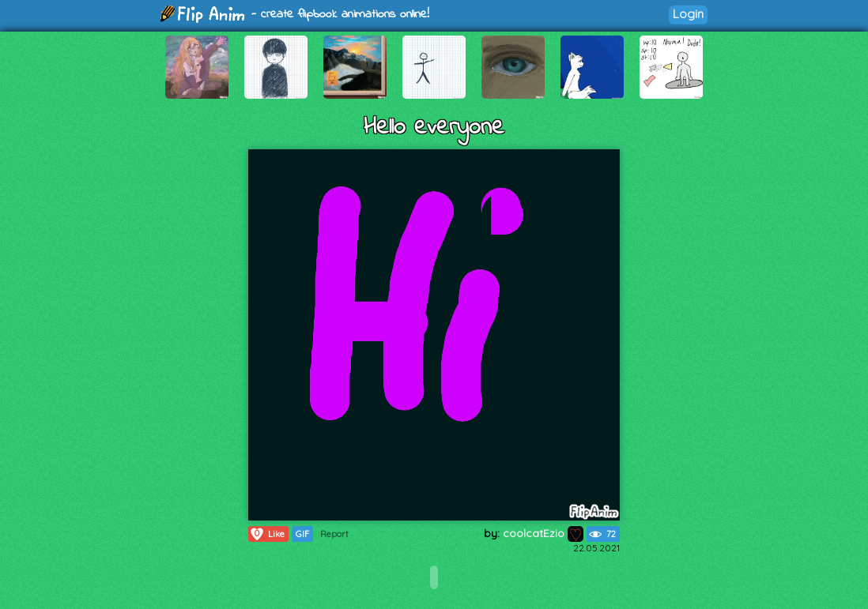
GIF (302, 534)
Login (688, 14)
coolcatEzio (543, 533)
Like (267, 534)
